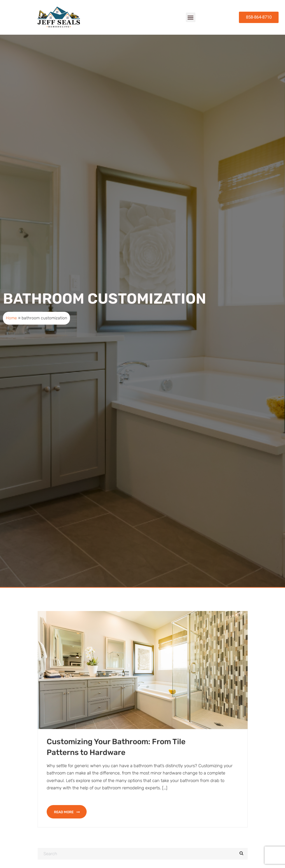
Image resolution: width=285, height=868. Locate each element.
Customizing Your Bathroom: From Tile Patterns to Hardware (116, 759)
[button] (191, 17)
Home (11, 330)
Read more (67, 824)
